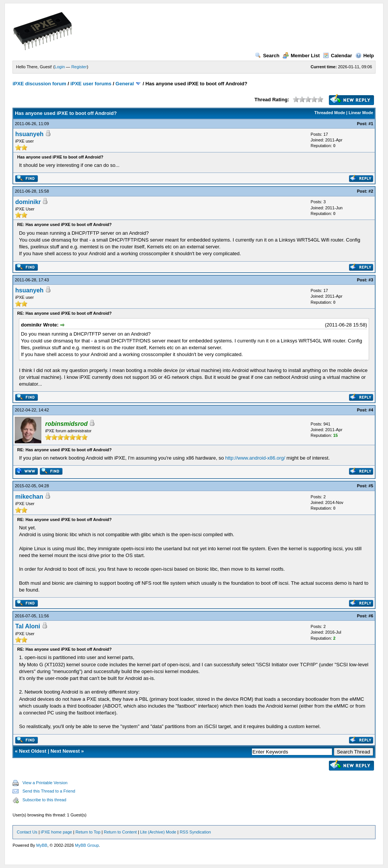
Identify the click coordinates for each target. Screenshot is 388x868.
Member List (301, 56)
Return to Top (88, 832)
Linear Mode (361, 113)
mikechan (29, 497)
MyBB (42, 845)
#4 (371, 410)
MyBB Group (87, 845)
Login (60, 67)
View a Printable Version (45, 783)
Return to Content (120, 832)
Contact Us (27, 832)
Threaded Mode (330, 113)
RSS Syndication (195, 832)
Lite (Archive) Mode (158, 832)
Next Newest (65, 751)
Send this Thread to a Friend (49, 791)
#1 (371, 124)
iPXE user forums (91, 84)
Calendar (337, 56)
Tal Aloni (28, 626)
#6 (371, 616)
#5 (371, 486)
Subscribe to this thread (44, 800)
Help (365, 56)
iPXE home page (57, 832)
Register (79, 67)
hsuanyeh (29, 134)
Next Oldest (33, 751)
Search (267, 56)
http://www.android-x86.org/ (255, 458)
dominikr (28, 202)
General (125, 84)
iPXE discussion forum (39, 84)
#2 (371, 191)
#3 (371, 280)
